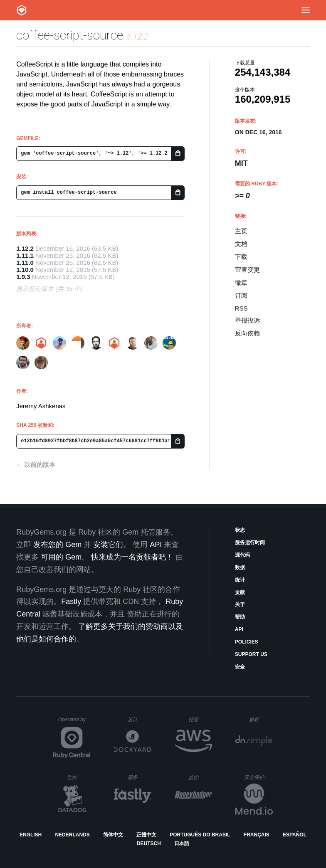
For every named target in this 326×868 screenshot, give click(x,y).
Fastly (71, 602)
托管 (199, 719)
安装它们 (108, 545)
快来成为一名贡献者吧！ (132, 557)
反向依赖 (247, 333)
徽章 (241, 282)
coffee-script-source (70, 35)
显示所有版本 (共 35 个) (49, 289)
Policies (247, 642)
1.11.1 (25, 255)
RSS (241, 308)
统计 (240, 580)
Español (295, 835)
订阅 (241, 295)
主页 (241, 231)
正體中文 (146, 835)
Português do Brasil (200, 835)
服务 (139, 777)
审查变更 (247, 270)
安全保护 (258, 777)
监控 (79, 777)
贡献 (240, 592)
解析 (261, 719)
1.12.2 (25, 248)
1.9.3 (23, 277)
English (31, 835)
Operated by (74, 723)
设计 (140, 719)
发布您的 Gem (57, 545)
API (239, 629)
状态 (240, 530)
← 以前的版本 (36, 465)
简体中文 (113, 835)
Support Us (251, 654)
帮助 (240, 617)
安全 (240, 667)
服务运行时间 (250, 542)
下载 (241, 257)
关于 (240, 604)
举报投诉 (247, 320)
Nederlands (72, 835)
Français (257, 835)
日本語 (182, 843)
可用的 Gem (61, 557)
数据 (240, 567)
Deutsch (149, 843)
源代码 (242, 555)
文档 (241, 244)
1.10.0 (25, 270)
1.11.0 (25, 263)
